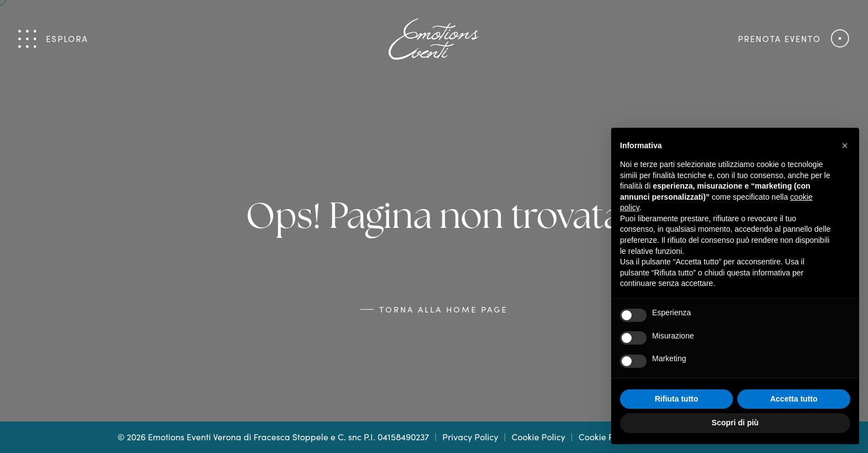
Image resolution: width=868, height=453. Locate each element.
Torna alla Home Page (443, 309)
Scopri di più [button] (735, 423)
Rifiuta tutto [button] (677, 399)
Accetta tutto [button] (794, 399)
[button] (845, 145)
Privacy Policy (470, 437)
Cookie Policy (538, 437)
